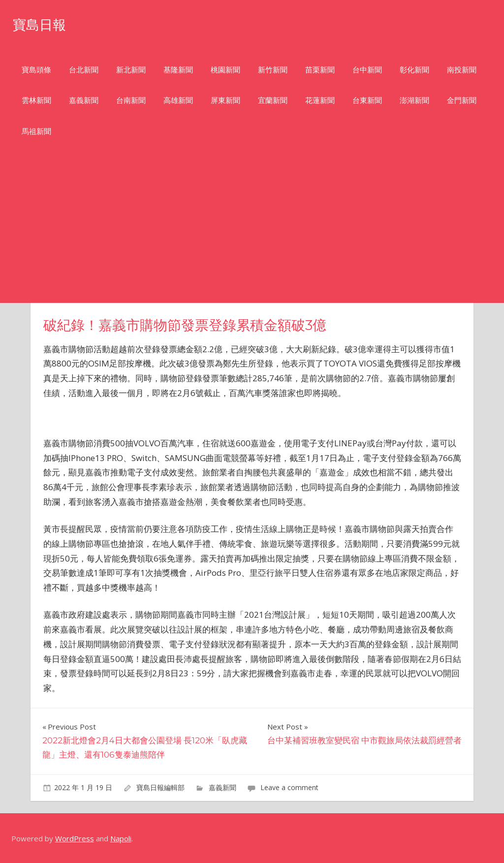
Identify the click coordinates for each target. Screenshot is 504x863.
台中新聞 (367, 70)
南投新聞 (462, 70)
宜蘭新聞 (273, 100)
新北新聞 (131, 70)
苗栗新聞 (320, 70)
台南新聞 (131, 100)
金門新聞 (462, 100)
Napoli (121, 838)
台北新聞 (84, 70)
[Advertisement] (252, 229)
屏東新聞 (225, 100)
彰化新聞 (414, 70)
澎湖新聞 (414, 100)
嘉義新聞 (84, 100)
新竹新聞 (273, 70)
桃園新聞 (225, 70)
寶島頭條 (36, 70)
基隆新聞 (178, 70)
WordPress (75, 838)
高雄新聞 (178, 100)
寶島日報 (44, 24)
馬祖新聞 (36, 131)
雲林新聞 (36, 100)
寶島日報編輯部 (160, 787)
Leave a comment (289, 787)
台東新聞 (367, 100)
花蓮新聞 (320, 100)
